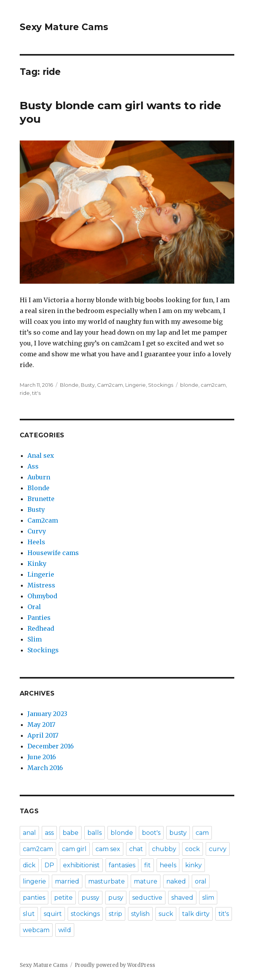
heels (168, 865)
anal (29, 833)
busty (178, 833)
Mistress (41, 585)
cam (202, 833)
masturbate (107, 881)
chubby (164, 849)
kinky (193, 865)
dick (29, 865)
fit (147, 865)
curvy (218, 849)
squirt (53, 914)
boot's (151, 833)
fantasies (122, 865)
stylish (140, 914)
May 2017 (41, 724)
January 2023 (47, 714)
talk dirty (196, 914)
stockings (85, 914)
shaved (182, 898)
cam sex (108, 849)
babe (71, 833)
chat (136, 849)
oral (201, 881)
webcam (36, 930)
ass (49, 833)
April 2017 (43, 735)
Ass (33, 466)
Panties (39, 618)
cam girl (74, 849)
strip (115, 914)
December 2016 (51, 746)
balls (95, 833)
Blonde (69, 385)
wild (65, 930)
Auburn (39, 477)
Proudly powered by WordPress (115, 965)
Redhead (41, 628)
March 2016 (45, 768)
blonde (189, 385)
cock (193, 849)
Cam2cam (110, 385)
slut (29, 914)
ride (25, 393)
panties (34, 898)
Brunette (41, 499)
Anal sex (41, 455)
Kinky (37, 564)
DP (49, 865)
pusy (116, 898)
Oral (34, 607)
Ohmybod (42, 596)
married (67, 881)
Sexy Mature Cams (64, 27)
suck (166, 914)
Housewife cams (53, 553)
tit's (36, 393)
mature (146, 881)
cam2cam (213, 385)
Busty (88, 385)
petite (63, 898)
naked (176, 881)
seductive (147, 898)
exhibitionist (81, 865)
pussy (90, 898)
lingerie (34, 881)
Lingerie (136, 385)
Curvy (37, 531)
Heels (36, 542)
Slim (35, 639)
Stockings (161, 385)
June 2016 (42, 757)
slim (208, 898)
